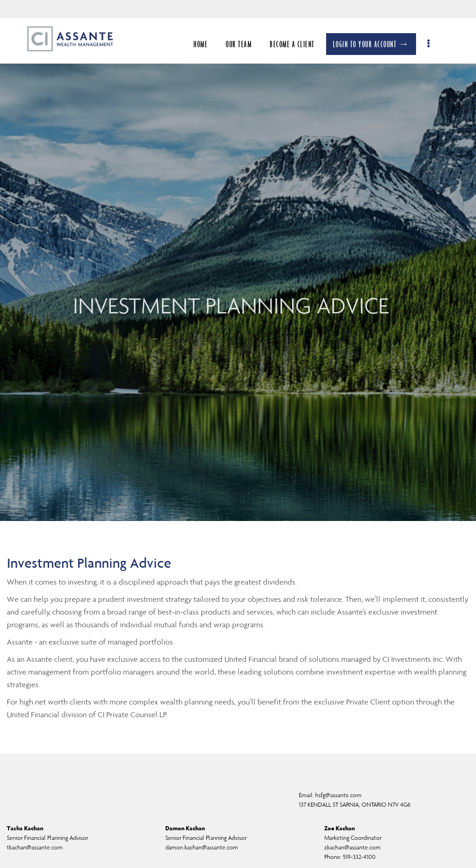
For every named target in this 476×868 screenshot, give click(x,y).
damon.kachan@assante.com (202, 847)
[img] (238, 260)
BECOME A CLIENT (297, 44)
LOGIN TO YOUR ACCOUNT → (376, 44)
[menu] (434, 44)
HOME (206, 44)
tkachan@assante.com (35, 847)
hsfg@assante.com (338, 795)
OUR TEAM (244, 44)
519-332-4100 (359, 857)
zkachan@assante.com (352, 847)
